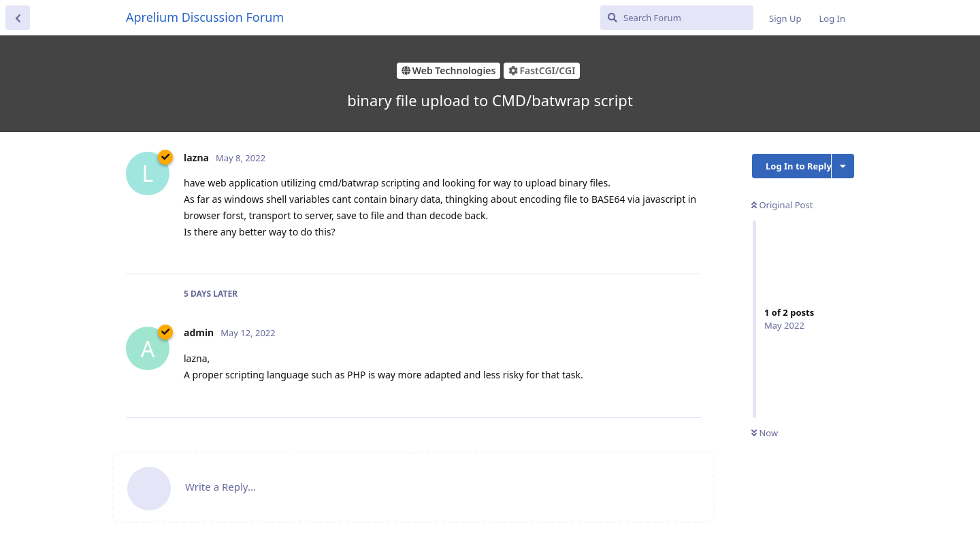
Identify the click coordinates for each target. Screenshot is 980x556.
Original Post (782, 205)
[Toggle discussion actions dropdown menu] (843, 166)
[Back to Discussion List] (18, 18)
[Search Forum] (677, 18)
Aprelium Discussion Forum (205, 17)
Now (765, 433)
